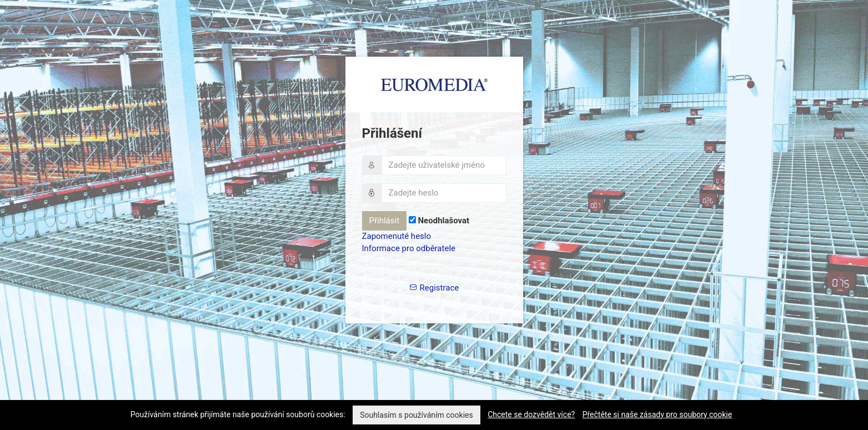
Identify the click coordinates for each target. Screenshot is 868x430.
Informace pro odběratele (409, 248)
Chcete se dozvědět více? (531, 414)
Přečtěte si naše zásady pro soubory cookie (658, 414)
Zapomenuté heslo (397, 236)
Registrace (434, 288)
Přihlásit (385, 221)
